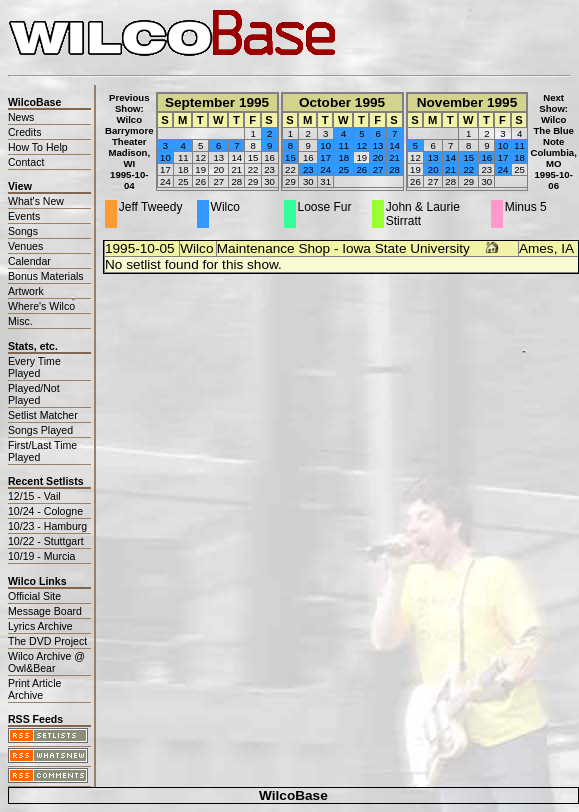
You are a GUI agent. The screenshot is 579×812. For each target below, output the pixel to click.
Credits (24, 132)
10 (165, 157)
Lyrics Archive (40, 626)
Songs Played (40, 430)
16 (486, 157)
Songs (23, 231)
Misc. (20, 321)
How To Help (38, 147)
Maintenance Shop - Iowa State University (343, 248)
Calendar (29, 261)
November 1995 (467, 102)
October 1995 (342, 102)
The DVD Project (47, 641)
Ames (536, 248)
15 (290, 157)
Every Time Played (34, 367)
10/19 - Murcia (41, 556)
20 (378, 157)
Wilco (196, 248)
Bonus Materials (46, 276)
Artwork (26, 291)
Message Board (45, 611)
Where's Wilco (41, 306)
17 (325, 157)
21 (394, 157)
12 (361, 145)
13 (378, 145)
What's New (36, 201)
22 (468, 169)
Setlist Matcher (43, 415)
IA (567, 248)
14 (394, 145)
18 (343, 157)
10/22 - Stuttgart (46, 541)
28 (394, 169)
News (21, 117)
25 (343, 169)
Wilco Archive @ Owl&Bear (46, 662)
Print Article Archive (34, 689)
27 (378, 169)
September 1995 (217, 102)
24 (325, 169)
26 (361, 169)
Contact (26, 162)
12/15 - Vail (34, 496)
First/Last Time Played (42, 451)
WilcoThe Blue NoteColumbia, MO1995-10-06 (553, 152)
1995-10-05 (140, 248)
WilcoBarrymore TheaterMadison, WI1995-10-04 (129, 152)
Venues (25, 246)
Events (24, 216)
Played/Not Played (34, 394)
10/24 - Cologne (45, 511)
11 (343, 145)
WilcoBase (293, 795)
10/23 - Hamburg (47, 526)
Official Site (34, 596)
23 (308, 169)
